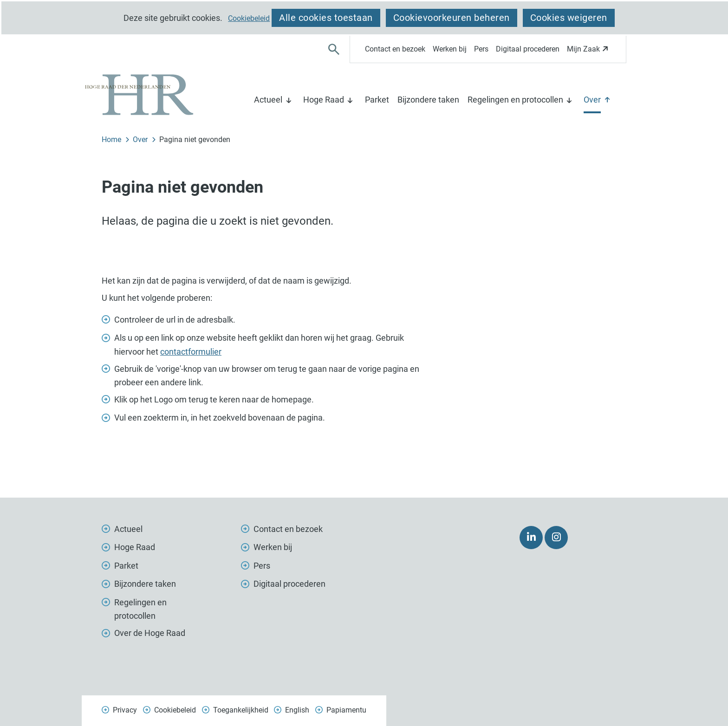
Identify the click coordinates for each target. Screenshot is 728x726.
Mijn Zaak (589, 52)
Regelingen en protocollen (515, 100)
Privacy (125, 710)
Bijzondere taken (428, 100)
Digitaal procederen (528, 49)
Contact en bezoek (395, 49)
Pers (481, 49)
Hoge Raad (324, 100)
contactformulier (191, 352)
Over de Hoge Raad (150, 633)
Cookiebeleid (249, 19)
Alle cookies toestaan (326, 18)
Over (592, 100)
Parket (377, 100)
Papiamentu (346, 710)
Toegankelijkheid (241, 710)
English (297, 710)
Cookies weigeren (569, 18)
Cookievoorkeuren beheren (452, 18)
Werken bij (450, 49)
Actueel (268, 100)
